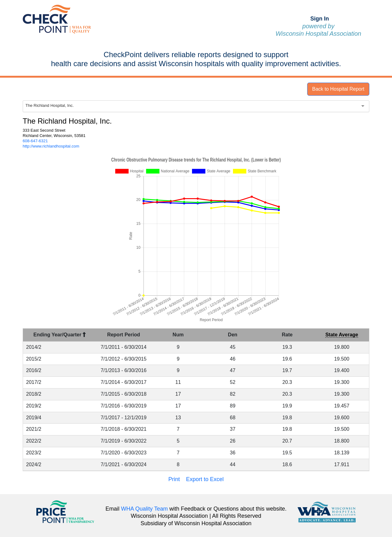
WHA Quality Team (145, 509)
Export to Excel (205, 479)
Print (174, 479)
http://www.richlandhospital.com (51, 146)
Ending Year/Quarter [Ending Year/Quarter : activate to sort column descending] (60, 335)
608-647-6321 (35, 141)
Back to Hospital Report (338, 89)
